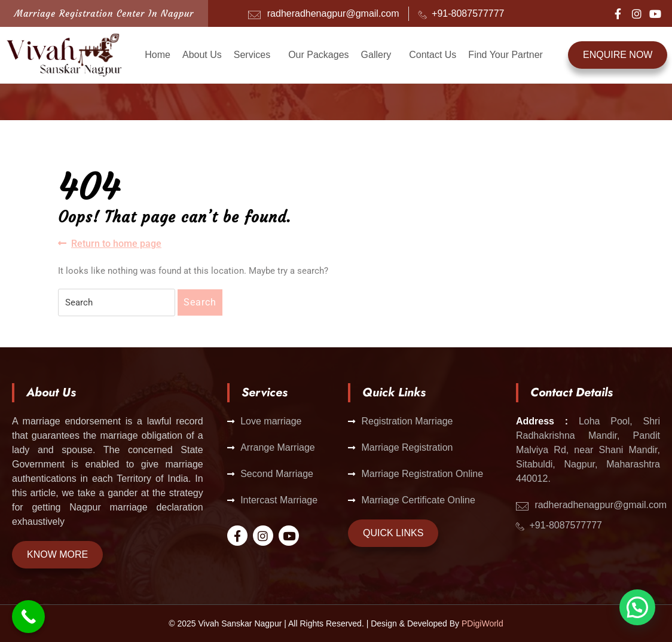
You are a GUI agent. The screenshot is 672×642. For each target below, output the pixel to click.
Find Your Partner (505, 55)
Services (252, 55)
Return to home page (110, 243)
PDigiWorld (482, 623)
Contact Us (433, 55)
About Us (202, 55)
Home (158, 55)
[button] (255, 55)
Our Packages (318, 55)
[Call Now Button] (28, 617)
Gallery (376, 55)
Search (200, 302)
